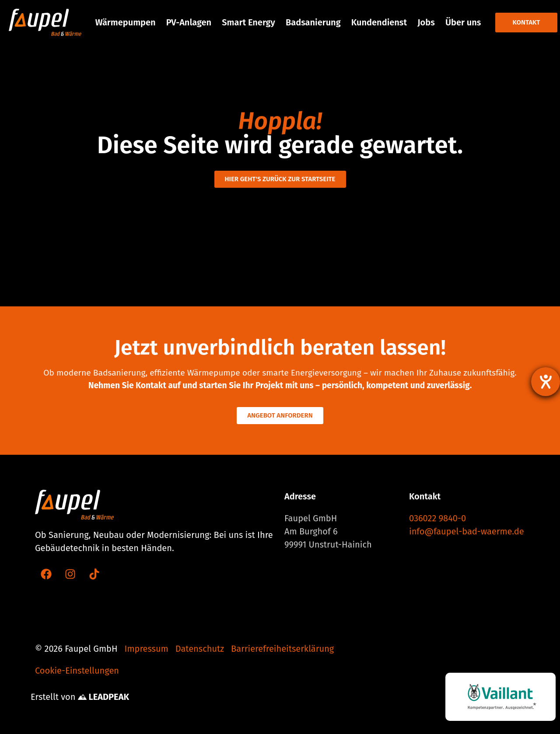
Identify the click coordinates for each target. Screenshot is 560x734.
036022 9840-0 (437, 518)
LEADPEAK (103, 697)
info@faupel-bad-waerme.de (467, 531)
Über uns (463, 22)
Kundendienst (379, 22)
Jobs (426, 22)
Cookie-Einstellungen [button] (77, 671)
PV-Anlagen (189, 22)
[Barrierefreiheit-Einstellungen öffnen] (546, 382)
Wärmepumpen (126, 22)
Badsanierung (313, 22)
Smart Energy (248, 22)
